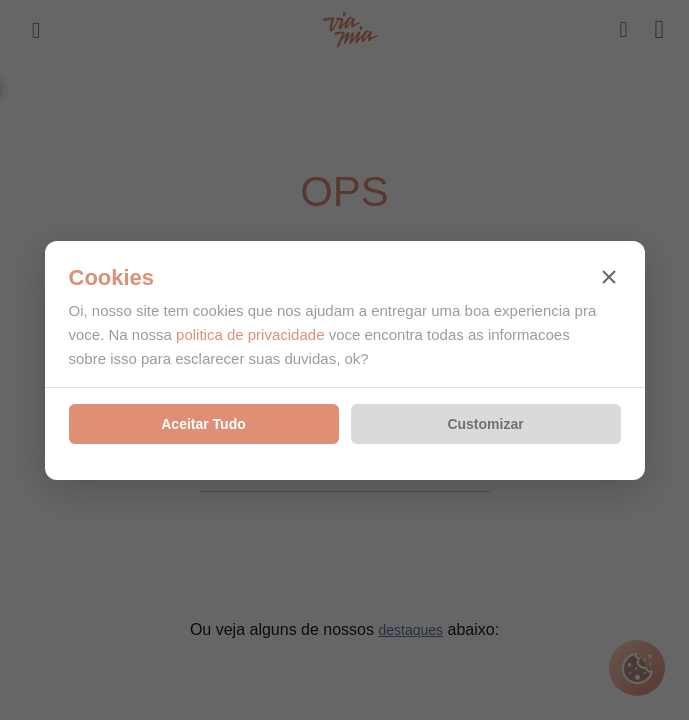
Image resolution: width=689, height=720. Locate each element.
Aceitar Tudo (203, 424)
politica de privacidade (250, 334)
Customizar (485, 424)
